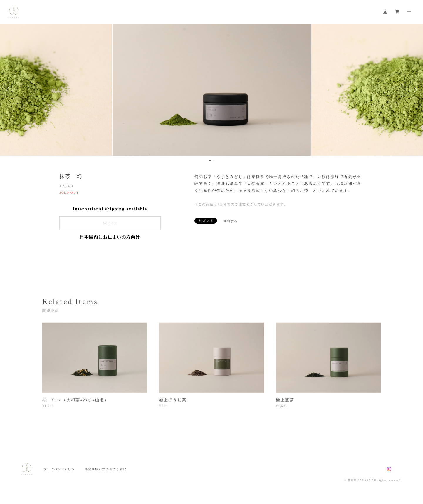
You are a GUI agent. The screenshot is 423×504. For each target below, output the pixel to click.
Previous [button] (9, 90)
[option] (212, 90)
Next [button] (414, 90)
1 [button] (210, 161)
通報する (231, 221)
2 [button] (214, 161)
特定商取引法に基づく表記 (106, 469)
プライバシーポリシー (61, 469)
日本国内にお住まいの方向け (110, 237)
